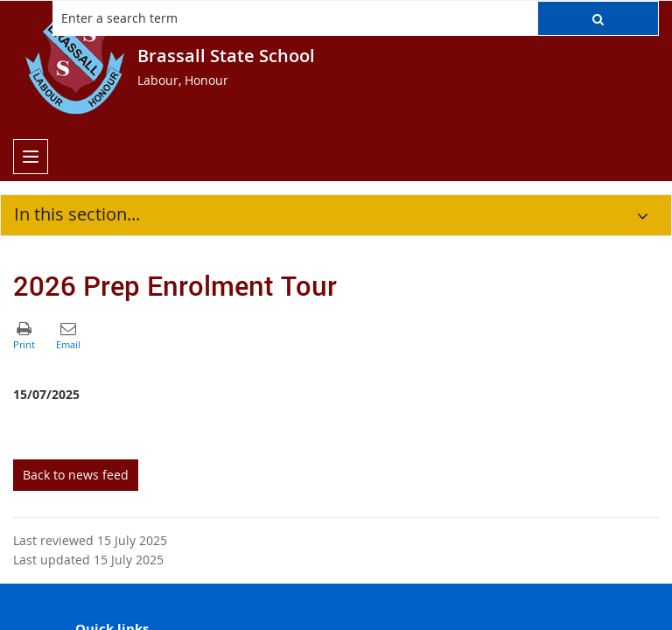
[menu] (31, 157)
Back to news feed (76, 475)
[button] (598, 18)
